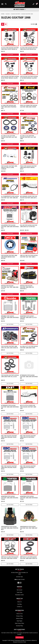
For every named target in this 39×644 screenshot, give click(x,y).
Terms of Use (19, 614)
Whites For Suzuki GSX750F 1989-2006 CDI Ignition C (27, 287)
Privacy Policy (19, 616)
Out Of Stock (10, 324)
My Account (19, 590)
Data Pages (19, 621)
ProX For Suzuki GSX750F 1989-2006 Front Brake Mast (28, 167)
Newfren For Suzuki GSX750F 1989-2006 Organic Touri (10, 498)
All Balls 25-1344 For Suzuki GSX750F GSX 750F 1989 (28, 137)
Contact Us (19, 607)
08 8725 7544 (19, 577)
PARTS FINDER (19, 9)
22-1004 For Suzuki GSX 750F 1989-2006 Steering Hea (9, 107)
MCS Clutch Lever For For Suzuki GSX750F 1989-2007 (28, 407)
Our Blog (19, 604)
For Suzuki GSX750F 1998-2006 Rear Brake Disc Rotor (9, 257)
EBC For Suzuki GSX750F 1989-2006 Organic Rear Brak (9, 437)
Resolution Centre (19, 595)
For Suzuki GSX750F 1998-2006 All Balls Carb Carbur (9, 167)
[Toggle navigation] (2, 4)
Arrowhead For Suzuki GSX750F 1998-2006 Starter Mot (10, 528)
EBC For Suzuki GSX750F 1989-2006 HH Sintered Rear (28, 437)
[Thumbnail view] (3, 24)
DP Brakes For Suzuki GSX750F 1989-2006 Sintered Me (29, 377)
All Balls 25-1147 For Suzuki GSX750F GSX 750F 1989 (9, 137)
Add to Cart (10, 55)
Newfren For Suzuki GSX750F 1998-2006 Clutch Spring (28, 318)
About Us (19, 602)
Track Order (19, 592)
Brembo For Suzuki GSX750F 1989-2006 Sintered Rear (10, 318)
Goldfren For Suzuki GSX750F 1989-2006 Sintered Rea (10, 227)
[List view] (6, 24)
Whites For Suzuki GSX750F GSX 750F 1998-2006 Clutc (10, 287)
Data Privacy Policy (20, 623)
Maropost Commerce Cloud (19, 642)
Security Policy (19, 626)
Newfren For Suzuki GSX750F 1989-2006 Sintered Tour (29, 498)
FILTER (34, 24)
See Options (29, 234)
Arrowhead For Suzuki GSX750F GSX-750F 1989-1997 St (29, 528)
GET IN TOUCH (19, 637)
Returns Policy (19, 618)
